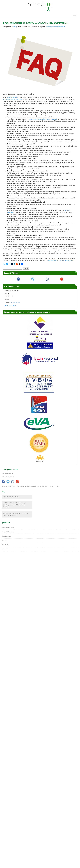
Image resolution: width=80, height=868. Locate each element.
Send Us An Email (11, 305)
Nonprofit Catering (8, 532)
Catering (14, 27)
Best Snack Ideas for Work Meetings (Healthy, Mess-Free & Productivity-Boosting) (14, 505)
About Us (4, 541)
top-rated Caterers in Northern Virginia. (61, 260)
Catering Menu (6, 536)
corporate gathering (16, 99)
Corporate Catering (8, 528)
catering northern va (59, 27)
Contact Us (5, 549)
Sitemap (4, 486)
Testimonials (6, 545)
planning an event (13, 97)
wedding (6, 99)
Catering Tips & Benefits (11, 497)
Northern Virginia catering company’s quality (43, 119)
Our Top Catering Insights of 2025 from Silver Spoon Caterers (16, 514)
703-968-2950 (15, 302)
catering (49, 27)
